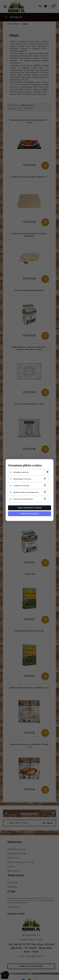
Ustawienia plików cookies (25, 466)
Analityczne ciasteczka (21, 486)
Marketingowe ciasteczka (22, 479)
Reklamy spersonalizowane (23, 499)
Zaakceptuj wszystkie (29, 514)
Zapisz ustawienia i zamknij (30, 508)
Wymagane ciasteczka (21, 472)
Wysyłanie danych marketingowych (26, 492)
